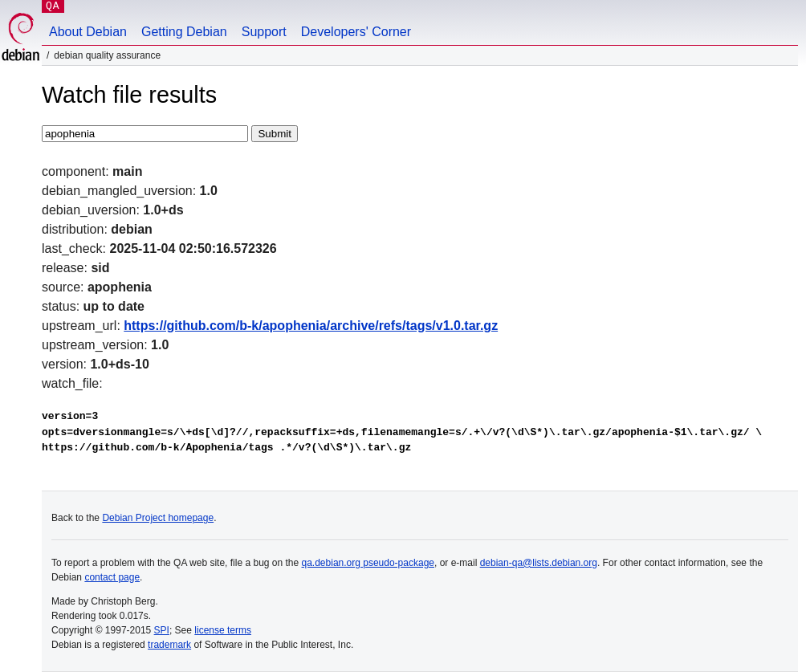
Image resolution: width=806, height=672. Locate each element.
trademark (169, 645)
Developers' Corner (356, 32)
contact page (112, 577)
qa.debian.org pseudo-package (368, 563)
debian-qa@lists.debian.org (539, 563)
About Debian (88, 32)
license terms (223, 630)
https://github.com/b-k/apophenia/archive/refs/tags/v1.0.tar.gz (311, 326)
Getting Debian (184, 32)
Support (264, 32)
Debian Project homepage (158, 518)
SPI (162, 630)
